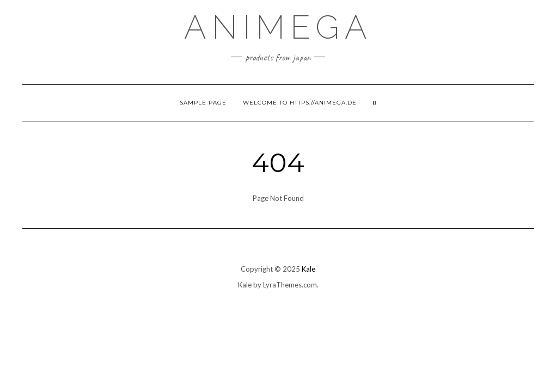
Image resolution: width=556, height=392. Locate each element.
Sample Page (203, 103)
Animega (278, 27)
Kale (308, 269)
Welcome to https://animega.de (300, 103)
